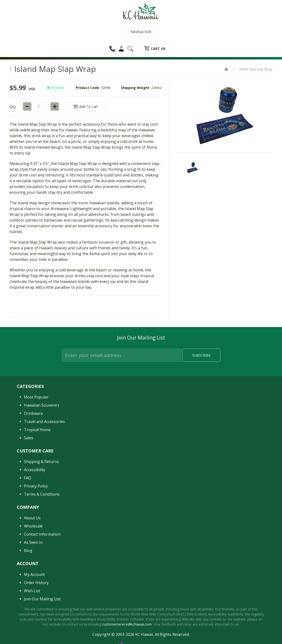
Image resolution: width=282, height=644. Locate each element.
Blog (28, 550)
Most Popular (36, 397)
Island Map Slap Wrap (256, 69)
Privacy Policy (36, 486)
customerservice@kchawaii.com (127, 624)
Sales (29, 438)
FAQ (28, 478)
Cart (155, 49)
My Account (34, 574)
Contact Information (42, 534)
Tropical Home (37, 430)
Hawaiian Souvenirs (42, 405)
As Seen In (33, 542)
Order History (36, 583)
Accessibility (35, 470)
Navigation (141, 32)
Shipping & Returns (41, 462)
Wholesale (33, 526)
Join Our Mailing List (42, 599)
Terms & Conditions (42, 494)
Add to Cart (86, 107)
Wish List (32, 591)
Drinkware (33, 413)
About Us (32, 518)
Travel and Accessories (44, 422)
